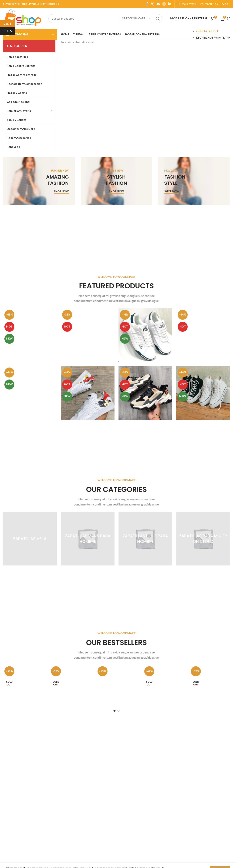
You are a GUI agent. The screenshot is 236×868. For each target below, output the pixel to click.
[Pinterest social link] (164, 4)
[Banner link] (39, 181)
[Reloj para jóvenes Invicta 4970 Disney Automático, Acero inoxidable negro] (163, 685)
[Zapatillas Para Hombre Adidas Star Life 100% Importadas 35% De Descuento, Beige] (145, 393)
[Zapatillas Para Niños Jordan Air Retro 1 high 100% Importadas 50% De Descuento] (88, 335)
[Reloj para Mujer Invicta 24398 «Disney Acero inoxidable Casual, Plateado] (23, 685)
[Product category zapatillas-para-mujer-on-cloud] (203, 539)
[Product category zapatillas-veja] (30, 539)
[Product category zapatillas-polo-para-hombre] (145, 539)
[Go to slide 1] (115, 711)
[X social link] (152, 4)
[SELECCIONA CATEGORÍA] (136, 19)
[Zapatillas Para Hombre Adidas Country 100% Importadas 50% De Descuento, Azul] (203, 335)
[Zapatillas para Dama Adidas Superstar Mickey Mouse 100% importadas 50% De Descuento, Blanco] (88, 393)
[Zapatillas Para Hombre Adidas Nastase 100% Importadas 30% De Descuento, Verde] (145, 335)
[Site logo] (24, 18)
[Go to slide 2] (118, 711)
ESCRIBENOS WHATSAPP (213, 37)
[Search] (105, 19)
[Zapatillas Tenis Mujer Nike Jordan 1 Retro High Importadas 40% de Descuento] (30, 335)
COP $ (9, 31)
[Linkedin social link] (170, 4)
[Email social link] (158, 4)
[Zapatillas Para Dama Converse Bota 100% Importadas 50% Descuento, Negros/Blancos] (203, 393)
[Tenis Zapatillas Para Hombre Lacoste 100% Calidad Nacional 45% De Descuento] (30, 393)
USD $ (9, 24)
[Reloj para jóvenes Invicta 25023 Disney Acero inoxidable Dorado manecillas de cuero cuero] (210, 685)
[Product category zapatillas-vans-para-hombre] (88, 539)
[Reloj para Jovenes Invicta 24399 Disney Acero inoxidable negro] (70, 685)
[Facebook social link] (147, 4)
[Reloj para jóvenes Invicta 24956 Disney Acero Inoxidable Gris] (116, 685)
